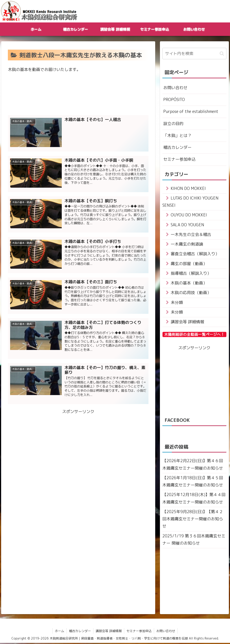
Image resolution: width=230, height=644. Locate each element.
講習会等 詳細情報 (187, 322)
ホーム (60, 632)
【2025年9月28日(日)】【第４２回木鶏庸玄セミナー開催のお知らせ (193, 520)
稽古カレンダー (177, 148)
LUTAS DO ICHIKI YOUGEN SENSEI (191, 202)
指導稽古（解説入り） (191, 274)
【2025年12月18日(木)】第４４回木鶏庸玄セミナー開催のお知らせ (194, 499)
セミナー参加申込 (179, 159)
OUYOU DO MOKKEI (189, 215)
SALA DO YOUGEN (188, 225)
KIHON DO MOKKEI (188, 189)
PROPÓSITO (174, 100)
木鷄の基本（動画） (189, 283)
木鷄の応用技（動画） (191, 293)
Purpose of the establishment (191, 112)
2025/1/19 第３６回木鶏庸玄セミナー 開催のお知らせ (194, 540)
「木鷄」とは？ (177, 135)
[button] (222, 54)
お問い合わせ (175, 88)
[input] (194, 54)
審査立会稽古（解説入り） (195, 254)
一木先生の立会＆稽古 (191, 235)
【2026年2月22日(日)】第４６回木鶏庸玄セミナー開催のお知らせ (193, 465)
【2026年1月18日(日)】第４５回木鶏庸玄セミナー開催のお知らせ (193, 482)
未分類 (177, 303)
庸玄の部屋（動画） (189, 264)
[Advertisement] (78, 97)
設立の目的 (173, 124)
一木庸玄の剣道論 (187, 245)
